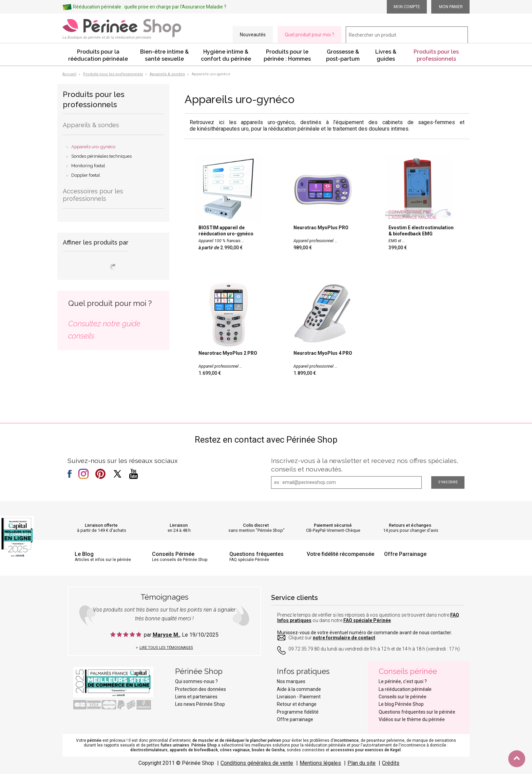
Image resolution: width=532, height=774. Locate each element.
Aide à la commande (299, 689)
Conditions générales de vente (257, 763)
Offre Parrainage (405, 554)
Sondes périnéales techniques (101, 156)
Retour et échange (297, 704)
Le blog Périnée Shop (401, 704)
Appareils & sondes (91, 125)
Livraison (179, 525)
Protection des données (201, 689)
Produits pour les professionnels (436, 55)
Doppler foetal (86, 175)
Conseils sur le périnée (403, 697)
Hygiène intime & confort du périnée (226, 55)
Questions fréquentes (256, 554)
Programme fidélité (298, 712)
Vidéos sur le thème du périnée (412, 719)
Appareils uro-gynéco (93, 147)
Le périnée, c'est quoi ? (403, 681)
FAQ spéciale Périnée (367, 620)
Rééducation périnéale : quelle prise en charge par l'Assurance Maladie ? (150, 7)
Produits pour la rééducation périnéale (98, 55)
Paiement (310, 697)
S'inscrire (448, 482)
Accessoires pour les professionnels (93, 195)
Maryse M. (166, 635)
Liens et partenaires (196, 697)
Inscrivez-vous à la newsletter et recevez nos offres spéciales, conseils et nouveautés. (365, 465)
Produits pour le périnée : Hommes (287, 55)
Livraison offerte (101, 525)
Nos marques (291, 681)
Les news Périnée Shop (200, 704)
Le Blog (84, 554)
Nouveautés (253, 35)
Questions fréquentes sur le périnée (417, 712)
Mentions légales (320, 763)
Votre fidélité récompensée (340, 554)
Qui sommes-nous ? (196, 681)
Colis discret (256, 525)
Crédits (391, 763)
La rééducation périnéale (405, 689)
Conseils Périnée (173, 554)
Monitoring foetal (88, 166)
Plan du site (362, 763)
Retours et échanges (410, 525)
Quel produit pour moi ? (309, 35)
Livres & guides (386, 55)
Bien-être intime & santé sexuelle (164, 55)
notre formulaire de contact (344, 638)
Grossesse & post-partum (343, 55)
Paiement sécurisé (333, 525)
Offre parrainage (295, 719)
